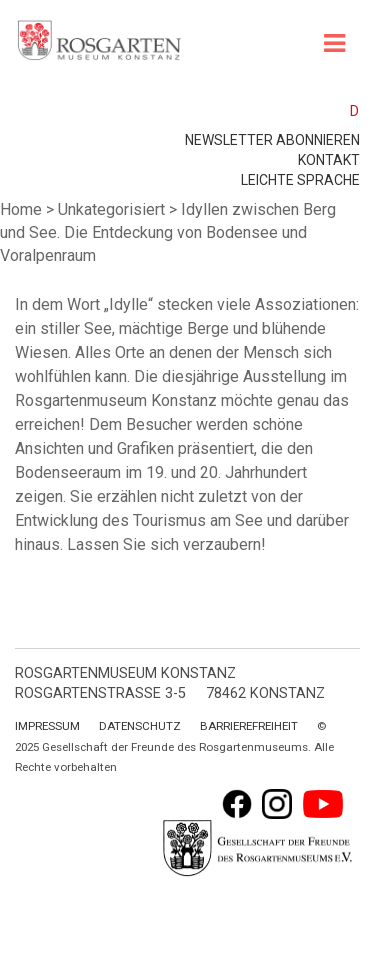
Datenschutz (140, 726)
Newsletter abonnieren (272, 140)
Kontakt (329, 160)
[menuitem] (345, 110)
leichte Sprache (300, 180)
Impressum (47, 726)
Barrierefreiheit (249, 726)
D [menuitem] (354, 111)
